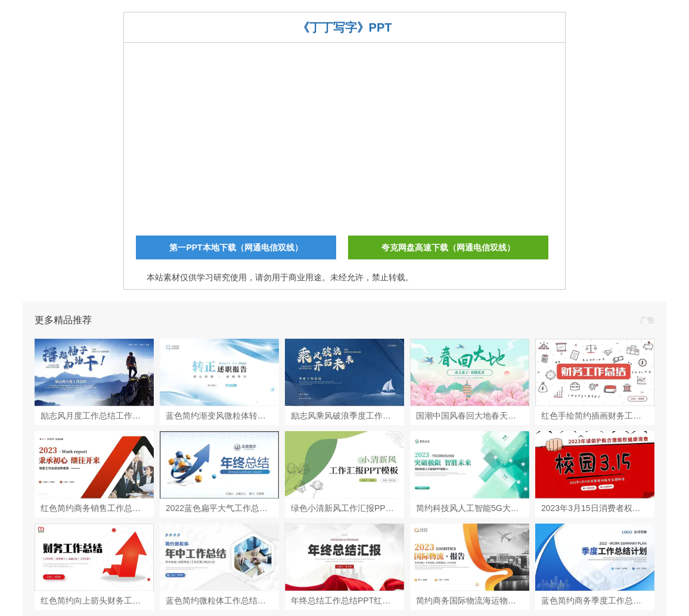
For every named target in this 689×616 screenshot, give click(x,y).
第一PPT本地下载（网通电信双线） (236, 247)
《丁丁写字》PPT (345, 27)
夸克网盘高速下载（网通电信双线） (448, 247)
